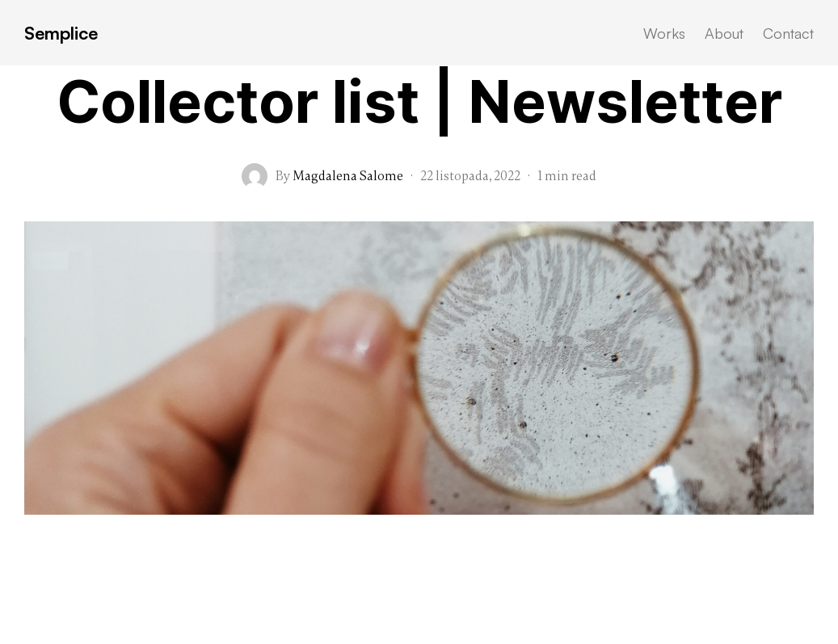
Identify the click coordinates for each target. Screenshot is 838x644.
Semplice (61, 33)
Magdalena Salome (348, 176)
